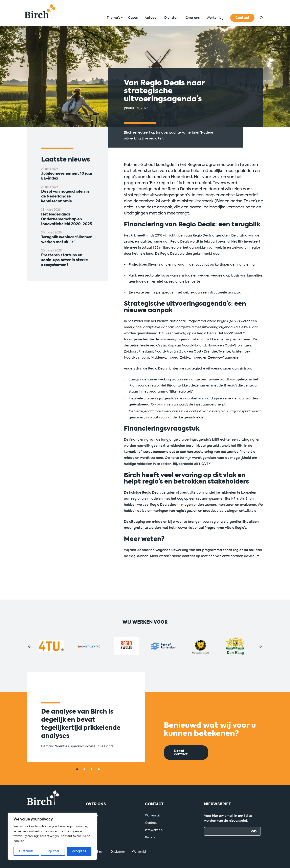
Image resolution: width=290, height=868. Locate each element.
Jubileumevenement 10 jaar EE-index (67, 176)
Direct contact (181, 753)
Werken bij (215, 18)
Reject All (53, 851)
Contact (242, 18)
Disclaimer (118, 852)
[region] (52, 836)
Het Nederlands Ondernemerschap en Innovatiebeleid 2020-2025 (67, 219)
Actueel (151, 18)
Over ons (193, 18)
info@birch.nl (154, 830)
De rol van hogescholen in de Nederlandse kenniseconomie (65, 196)
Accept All (79, 851)
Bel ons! (150, 837)
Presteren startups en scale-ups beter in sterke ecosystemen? (64, 260)
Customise (26, 851)
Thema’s (113, 18)
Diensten (171, 18)
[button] (30, 646)
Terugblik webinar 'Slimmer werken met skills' (66, 240)
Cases (133, 18)
